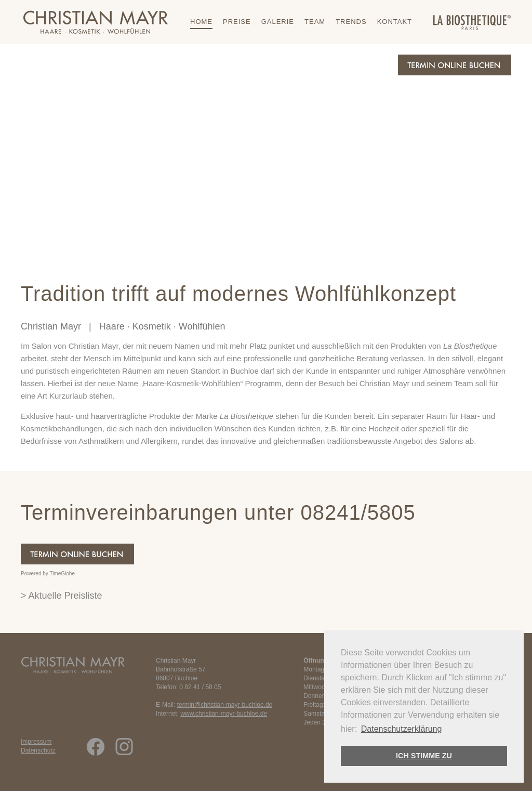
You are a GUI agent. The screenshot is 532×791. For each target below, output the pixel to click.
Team (315, 22)
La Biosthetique (470, 346)
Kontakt (395, 22)
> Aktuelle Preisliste (62, 596)
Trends (351, 22)
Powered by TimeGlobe (48, 574)
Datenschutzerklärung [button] (402, 729)
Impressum (36, 742)
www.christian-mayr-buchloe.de (224, 714)
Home (201, 22)
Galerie (278, 22)
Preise (237, 22)
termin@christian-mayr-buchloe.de (225, 705)
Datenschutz (38, 750)
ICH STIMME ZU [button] (424, 756)
